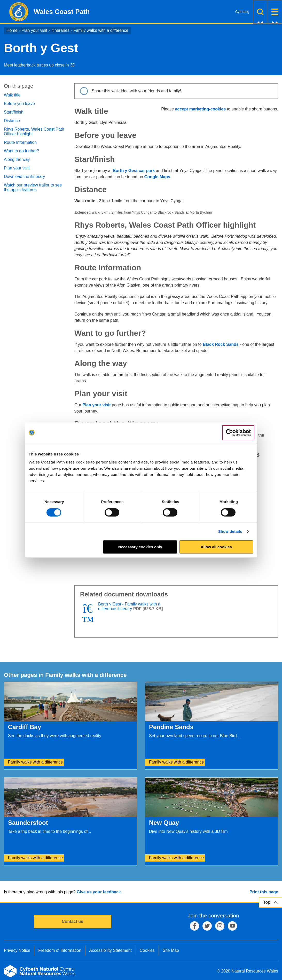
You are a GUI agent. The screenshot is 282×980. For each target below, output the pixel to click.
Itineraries (60, 30)
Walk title (12, 95)
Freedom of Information (60, 950)
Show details (230, 531)
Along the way (17, 159)
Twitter (207, 926)
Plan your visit (34, 30)
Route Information (20, 142)
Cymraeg (242, 12)
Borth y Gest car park (134, 171)
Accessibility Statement (111, 950)
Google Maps (157, 177)
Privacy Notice (17, 950)
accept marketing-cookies (201, 109)
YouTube (232, 926)
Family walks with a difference (101, 30)
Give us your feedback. (99, 892)
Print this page (264, 892)
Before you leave (19, 104)
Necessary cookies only (140, 547)
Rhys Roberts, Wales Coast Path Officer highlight (34, 132)
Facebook (194, 926)
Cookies (147, 950)
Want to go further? (21, 151)
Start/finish (14, 112)
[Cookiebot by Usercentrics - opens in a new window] (238, 433)
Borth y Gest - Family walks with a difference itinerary (129, 606)
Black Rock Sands (221, 344)
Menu (275, 12)
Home (12, 30)
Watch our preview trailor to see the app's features (33, 187)
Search (260, 12)
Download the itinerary (24, 177)
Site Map (171, 950)
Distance (12, 121)
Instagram (220, 926)
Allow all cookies (216, 547)
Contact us (72, 921)
